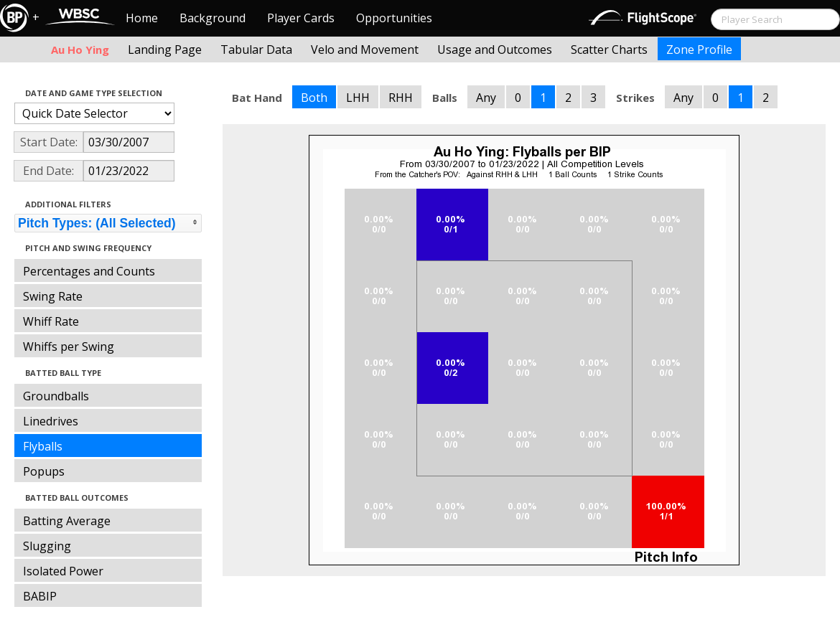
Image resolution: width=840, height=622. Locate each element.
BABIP (40, 596)
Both (314, 98)
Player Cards (301, 18)
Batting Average (67, 521)
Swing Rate (53, 296)
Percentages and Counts (89, 271)
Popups (44, 471)
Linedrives (51, 421)
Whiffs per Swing (69, 347)
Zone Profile (699, 50)
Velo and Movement (365, 50)
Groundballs (56, 396)
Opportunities (394, 18)
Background (213, 18)
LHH (358, 98)
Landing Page (165, 50)
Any (486, 98)
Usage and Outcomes (495, 50)
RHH (401, 98)
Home (142, 18)
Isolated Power (63, 571)
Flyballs (43, 446)
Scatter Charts (609, 50)
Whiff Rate (51, 321)
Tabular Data (256, 50)
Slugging (47, 546)
